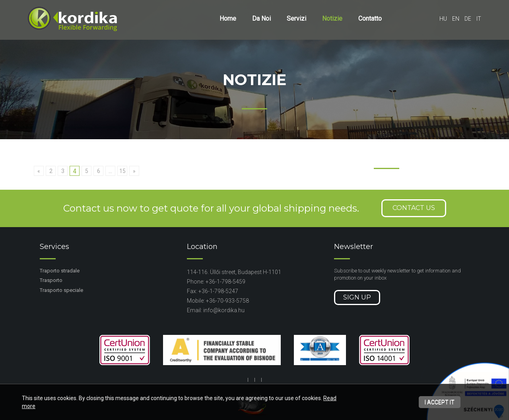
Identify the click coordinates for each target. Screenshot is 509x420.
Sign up (357, 297)
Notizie (332, 18)
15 (122, 171)
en (456, 19)
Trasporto (51, 280)
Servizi (296, 18)
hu (443, 19)
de (468, 19)
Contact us (414, 208)
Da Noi (261, 18)
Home (228, 18)
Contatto (370, 18)
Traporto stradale (60, 271)
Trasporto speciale (61, 290)
